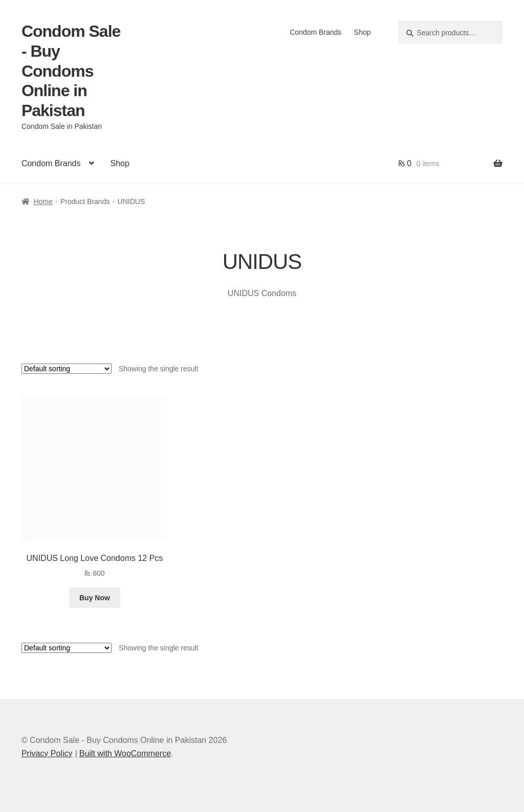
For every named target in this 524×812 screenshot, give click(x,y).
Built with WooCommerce (125, 753)
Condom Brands (315, 32)
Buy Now (95, 598)
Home (43, 201)
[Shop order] (67, 369)
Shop (363, 32)
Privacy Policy (47, 753)
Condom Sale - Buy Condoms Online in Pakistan (71, 71)
